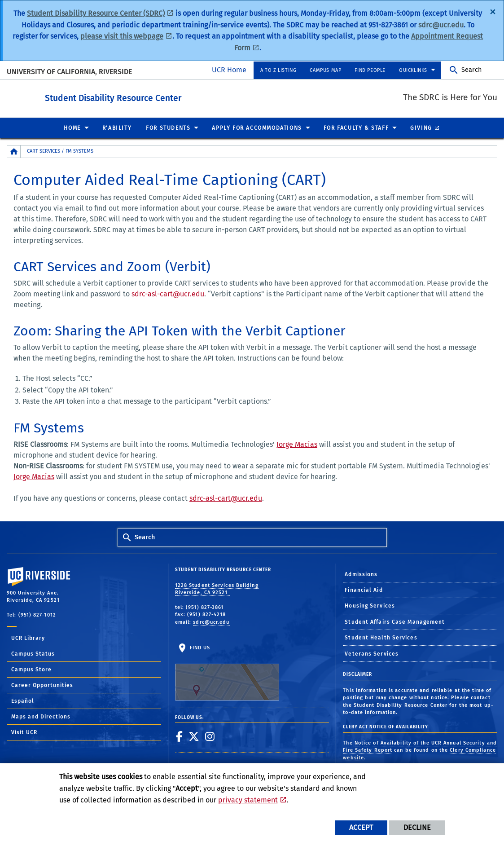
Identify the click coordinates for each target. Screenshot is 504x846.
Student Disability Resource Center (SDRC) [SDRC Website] (96, 13)
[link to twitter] (194, 736)
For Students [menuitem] (168, 128)
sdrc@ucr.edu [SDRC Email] (441, 25)
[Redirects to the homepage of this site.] (14, 151)
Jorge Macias (297, 444)
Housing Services (370, 605)
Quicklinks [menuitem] (413, 70)
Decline (417, 827)
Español (23, 701)
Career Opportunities (42, 685)
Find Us (227, 672)
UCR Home (229, 70)
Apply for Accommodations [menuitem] (257, 128)
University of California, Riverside (69, 72)
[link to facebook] (180, 736)
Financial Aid (364, 590)
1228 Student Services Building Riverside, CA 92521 (217, 589)
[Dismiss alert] (493, 11)
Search (471, 70)
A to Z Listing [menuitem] (278, 70)
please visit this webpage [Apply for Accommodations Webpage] (122, 36)
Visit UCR (24, 732)
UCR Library (28, 638)
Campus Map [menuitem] (325, 70)
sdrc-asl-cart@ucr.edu (168, 293)
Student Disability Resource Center (163, 96)
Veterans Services (372, 653)
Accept (361, 827)
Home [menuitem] (72, 128)
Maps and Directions (41, 716)
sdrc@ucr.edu (211, 622)
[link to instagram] (210, 736)
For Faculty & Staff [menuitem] (356, 128)
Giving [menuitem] (421, 128)
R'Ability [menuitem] (117, 128)
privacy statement (248, 800)
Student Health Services (381, 637)
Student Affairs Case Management (395, 621)
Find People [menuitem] (370, 70)
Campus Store (31, 669)
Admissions (361, 574)
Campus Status (33, 653)
